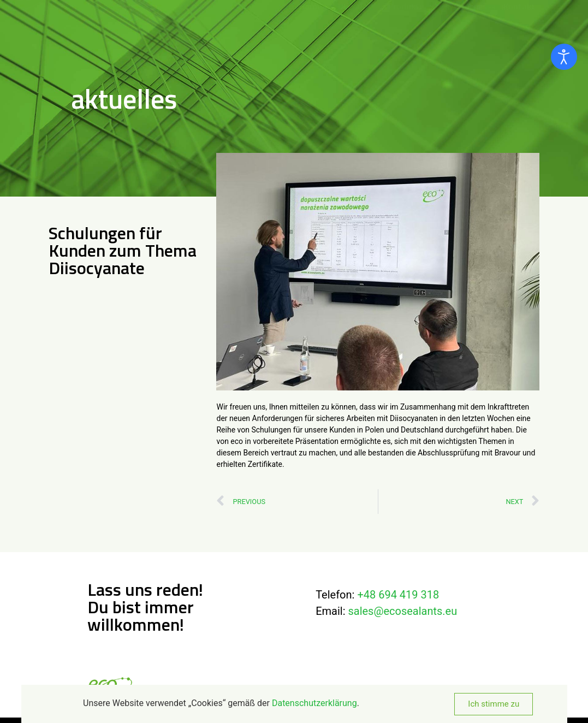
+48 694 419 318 (398, 595)
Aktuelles (469, 11)
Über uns (355, 11)
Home (310, 11)
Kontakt (519, 11)
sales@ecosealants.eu (402, 611)
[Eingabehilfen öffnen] (564, 57)
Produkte (411, 11)
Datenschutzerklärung (353, 689)
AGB (405, 689)
